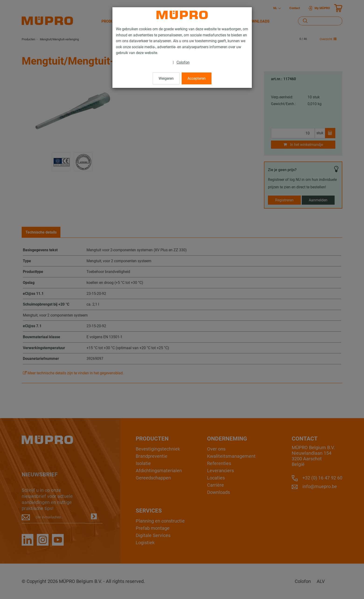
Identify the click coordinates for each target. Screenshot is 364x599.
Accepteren (197, 78)
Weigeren (166, 78)
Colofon (183, 62)
